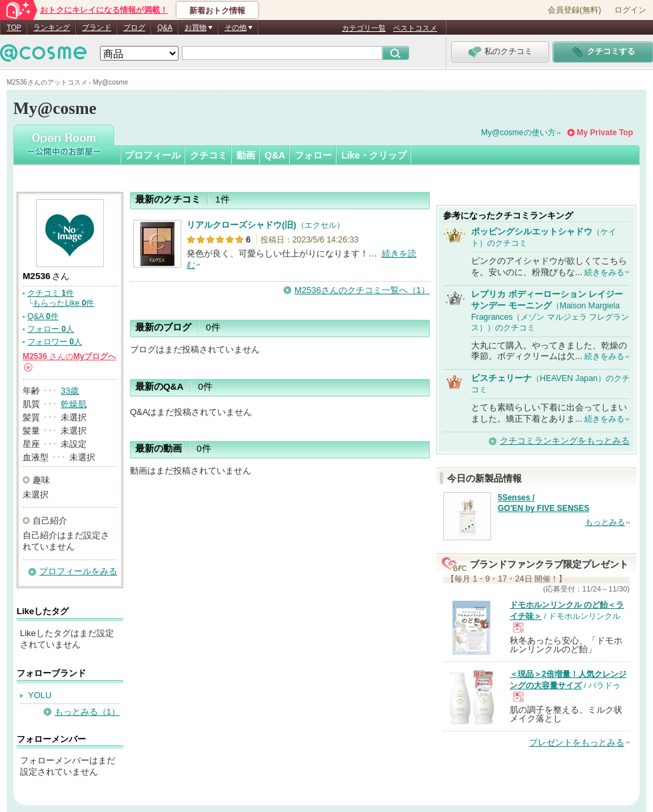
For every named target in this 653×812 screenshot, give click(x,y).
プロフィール (153, 155)
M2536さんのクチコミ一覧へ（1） (362, 290)
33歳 (70, 391)
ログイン (630, 10)
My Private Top (605, 133)
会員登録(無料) (574, 10)
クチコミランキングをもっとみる (565, 441)
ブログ (134, 27)
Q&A (165, 27)
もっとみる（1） (87, 712)
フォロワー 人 (55, 342)
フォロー (313, 155)
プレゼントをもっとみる (577, 742)
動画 (246, 155)
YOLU (40, 695)
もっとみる (605, 522)
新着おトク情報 (217, 11)
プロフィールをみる (78, 571)
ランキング (52, 27)
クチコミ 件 (51, 293)
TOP (14, 27)
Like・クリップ (374, 155)
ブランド (97, 27)
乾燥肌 (74, 404)
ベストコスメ (415, 28)
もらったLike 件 (63, 303)
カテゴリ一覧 (364, 28)
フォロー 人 (51, 329)
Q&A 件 (43, 316)
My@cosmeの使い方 (518, 133)
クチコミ (209, 155)
